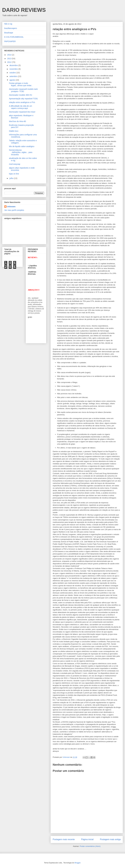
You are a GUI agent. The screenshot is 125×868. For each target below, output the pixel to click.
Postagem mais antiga (110, 839)
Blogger (78, 863)
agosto (12, 80)
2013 (10, 59)
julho (12, 178)
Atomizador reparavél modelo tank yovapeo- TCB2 (23, 90)
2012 (10, 62)
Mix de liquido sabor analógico (22, 146)
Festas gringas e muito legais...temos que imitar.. (21, 84)
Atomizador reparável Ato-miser (22, 112)
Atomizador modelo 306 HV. (21, 95)
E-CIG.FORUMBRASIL (14, 37)
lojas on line (14, 174)
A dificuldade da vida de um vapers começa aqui (20, 107)
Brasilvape (9, 33)
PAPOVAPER (10, 41)
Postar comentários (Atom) (90, 846)
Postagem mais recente (64, 839)
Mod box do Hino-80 (17, 121)
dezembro (14, 65)
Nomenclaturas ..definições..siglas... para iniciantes (21, 152)
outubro (13, 73)
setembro (14, 76)
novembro (14, 69)
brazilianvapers (11, 28)
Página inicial (87, 839)
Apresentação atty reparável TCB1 (23, 99)
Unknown (11, 207)
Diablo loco (14, 131)
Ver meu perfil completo (14, 210)
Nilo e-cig (8, 24)
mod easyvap (15, 164)
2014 (10, 55)
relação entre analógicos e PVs (22, 102)
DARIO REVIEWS (24, 10)
